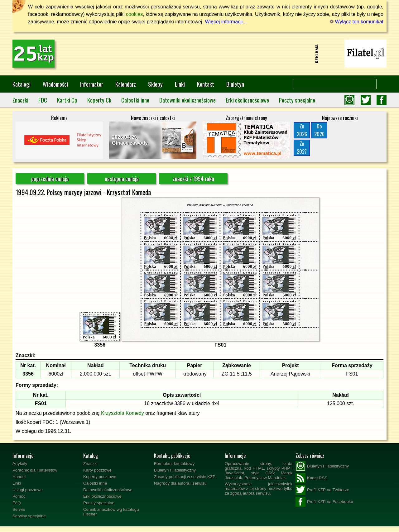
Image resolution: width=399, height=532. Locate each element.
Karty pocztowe (97, 470)
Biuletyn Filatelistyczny (175, 470)
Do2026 (319, 130)
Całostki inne (135, 100)
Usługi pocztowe (28, 490)
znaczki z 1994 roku (193, 179)
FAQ (17, 503)
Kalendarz (126, 84)
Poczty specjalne (297, 100)
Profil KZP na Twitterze (322, 490)
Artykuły (20, 464)
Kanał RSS (311, 478)
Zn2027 (302, 148)
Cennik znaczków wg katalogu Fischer (111, 512)
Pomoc (19, 496)
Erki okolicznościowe (247, 100)
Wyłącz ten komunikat (357, 22)
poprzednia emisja (50, 179)
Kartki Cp (67, 100)
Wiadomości (55, 84)
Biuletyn (235, 84)
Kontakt (206, 84)
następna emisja (122, 179)
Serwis (19, 509)
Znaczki (20, 100)
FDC (43, 100)
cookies (134, 14)
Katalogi (22, 84)
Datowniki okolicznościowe (187, 100)
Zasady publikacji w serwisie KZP (185, 477)
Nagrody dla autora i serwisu (180, 483)
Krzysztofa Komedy (123, 413)
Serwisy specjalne (29, 516)
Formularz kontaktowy (174, 464)
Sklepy (155, 84)
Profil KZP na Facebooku (324, 502)
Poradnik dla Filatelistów (35, 470)
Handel (19, 477)
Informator (92, 84)
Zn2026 (302, 130)
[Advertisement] (199, 54)
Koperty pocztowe (100, 477)
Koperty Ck (99, 100)
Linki (180, 84)
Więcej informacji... (226, 22)
